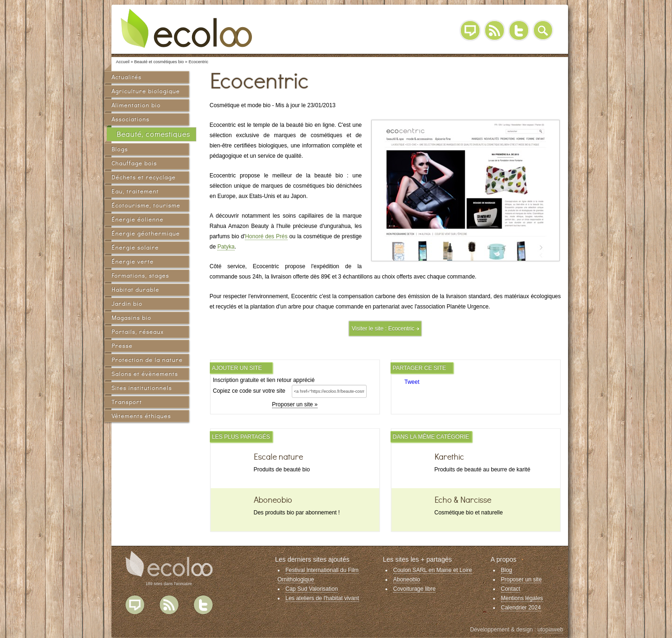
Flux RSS (169, 605)
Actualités (126, 77)
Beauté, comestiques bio (153, 136)
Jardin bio (127, 304)
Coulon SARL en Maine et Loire (433, 570)
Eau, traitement (135, 191)
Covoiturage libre (415, 589)
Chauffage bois (134, 163)
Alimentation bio (136, 105)
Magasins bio (131, 318)
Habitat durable (135, 290)
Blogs (120, 149)
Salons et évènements (145, 374)
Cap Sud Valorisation (312, 589)
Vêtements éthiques (141, 416)
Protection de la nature (147, 360)
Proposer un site (521, 579)
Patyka (226, 247)
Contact (511, 589)
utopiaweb (550, 630)
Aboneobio (407, 579)
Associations (130, 119)
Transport (127, 402)
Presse (122, 346)
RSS (495, 30)
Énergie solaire (135, 247)
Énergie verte (133, 261)
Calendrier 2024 (521, 608)
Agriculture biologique (146, 91)
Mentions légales (522, 598)
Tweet (412, 382)
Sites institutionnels (142, 388)
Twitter (519, 30)
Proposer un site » (295, 404)
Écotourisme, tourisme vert (146, 207)
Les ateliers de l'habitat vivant (322, 598)
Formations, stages (140, 275)
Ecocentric (401, 329)
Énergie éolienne (137, 219)
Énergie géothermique (146, 233)
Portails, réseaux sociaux (137, 333)
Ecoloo (193, 28)
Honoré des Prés (266, 236)
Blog (470, 30)
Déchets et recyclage (144, 177)
